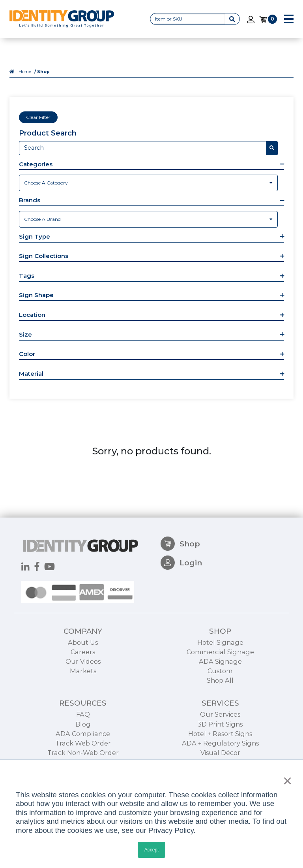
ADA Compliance (83, 734)
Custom (220, 671)
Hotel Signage (220, 642)
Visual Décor (220, 753)
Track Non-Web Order (83, 753)
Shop (180, 544)
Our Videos (83, 661)
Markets (83, 671)
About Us (83, 642)
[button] (151, 165)
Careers (83, 652)
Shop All (220, 680)
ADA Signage (220, 661)
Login (181, 563)
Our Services (220, 714)
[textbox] (148, 183)
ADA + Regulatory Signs (220, 743)
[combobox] (148, 183)
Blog (83, 724)
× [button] (285, 781)
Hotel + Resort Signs (220, 734)
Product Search (48, 133)
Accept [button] (152, 850)
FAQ (83, 714)
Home (25, 72)
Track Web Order (83, 743)
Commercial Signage (220, 652)
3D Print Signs (220, 724)
